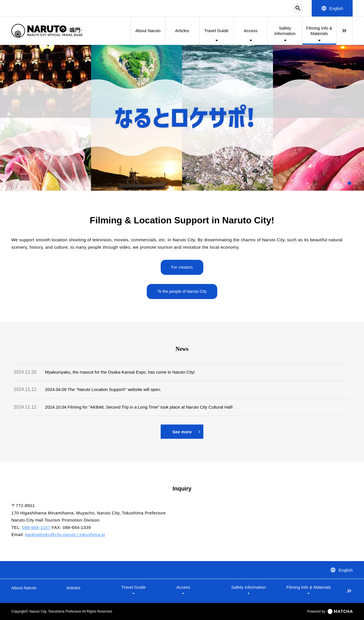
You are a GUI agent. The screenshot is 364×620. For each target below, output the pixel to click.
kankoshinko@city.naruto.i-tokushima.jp (65, 534)
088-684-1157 (36, 527)
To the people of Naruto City (182, 291)
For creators (182, 267)
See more (186, 432)
